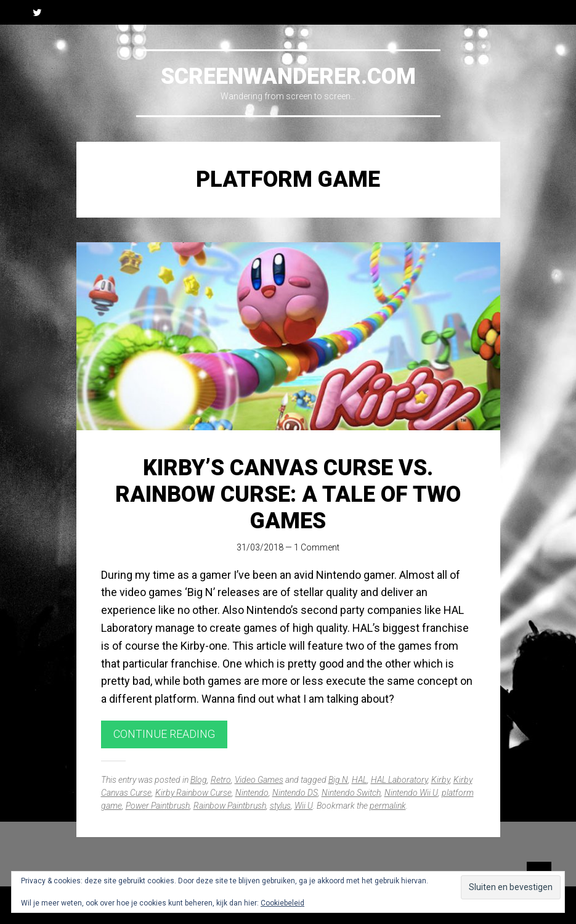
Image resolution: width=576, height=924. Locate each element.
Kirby (440, 780)
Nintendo (252, 793)
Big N (338, 780)
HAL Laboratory (399, 780)
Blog (199, 780)
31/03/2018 (260, 547)
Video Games (259, 780)
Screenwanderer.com (288, 76)
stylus (280, 806)
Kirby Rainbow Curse (193, 793)
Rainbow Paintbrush (230, 806)
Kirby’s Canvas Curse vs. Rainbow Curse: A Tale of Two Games (288, 494)
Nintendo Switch (351, 793)
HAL (359, 780)
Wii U (304, 806)
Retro (221, 780)
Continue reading (164, 734)
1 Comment (317, 547)
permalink (388, 806)
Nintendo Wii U (411, 793)
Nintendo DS (295, 793)
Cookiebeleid (282, 903)
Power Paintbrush (158, 806)
